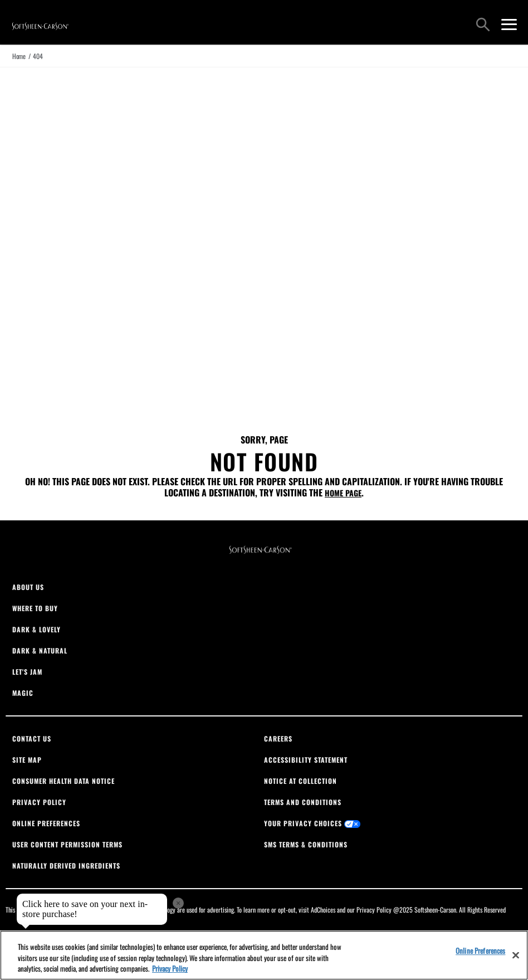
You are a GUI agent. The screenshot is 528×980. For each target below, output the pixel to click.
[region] (264, 955)
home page (343, 493)
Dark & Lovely (36, 629)
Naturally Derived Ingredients (66, 866)
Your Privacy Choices (312, 823)
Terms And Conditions (303, 802)
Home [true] (19, 56)
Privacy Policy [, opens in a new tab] (170, 968)
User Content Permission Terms (67, 844)
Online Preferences (46, 823)
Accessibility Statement (306, 760)
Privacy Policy (39, 802)
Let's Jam (27, 672)
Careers (278, 738)
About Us (28, 587)
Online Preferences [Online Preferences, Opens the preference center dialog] (480, 950)
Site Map (27, 760)
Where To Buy (35, 608)
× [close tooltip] (178, 903)
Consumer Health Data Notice (63, 781)
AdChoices (323, 910)
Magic (23, 693)
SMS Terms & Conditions (306, 844)
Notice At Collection (300, 781)
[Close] (516, 955)
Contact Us (32, 738)
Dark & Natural (40, 650)
